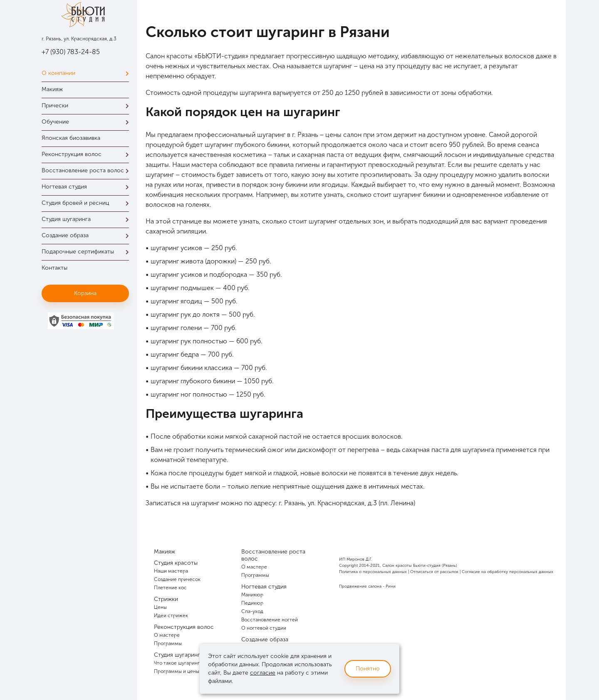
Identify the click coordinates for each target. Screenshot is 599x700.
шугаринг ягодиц (176, 301)
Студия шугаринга (87, 219)
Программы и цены (177, 671)
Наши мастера (171, 571)
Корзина (85, 293)
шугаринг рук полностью (189, 341)
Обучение (87, 122)
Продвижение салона (360, 586)
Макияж (52, 89)
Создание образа (87, 235)
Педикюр (252, 603)
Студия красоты (176, 563)
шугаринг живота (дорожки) (193, 261)
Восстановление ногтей (270, 620)
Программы (168, 643)
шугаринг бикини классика (191, 368)
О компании (87, 73)
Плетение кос (170, 588)
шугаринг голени (176, 328)
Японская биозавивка (71, 138)
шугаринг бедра (175, 354)
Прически (87, 105)
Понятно (368, 669)
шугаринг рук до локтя (185, 314)
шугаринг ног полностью (189, 394)
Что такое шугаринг (177, 663)
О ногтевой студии (264, 628)
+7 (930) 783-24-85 (71, 52)
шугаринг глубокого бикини (193, 381)
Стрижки (166, 599)
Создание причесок (177, 579)
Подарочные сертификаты (87, 252)
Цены (160, 607)
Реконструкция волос (87, 154)
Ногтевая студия (87, 187)
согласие (263, 673)
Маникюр (252, 595)
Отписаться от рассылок (434, 572)
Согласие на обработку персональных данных (507, 572)
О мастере (167, 635)
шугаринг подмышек (182, 288)
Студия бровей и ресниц (87, 203)
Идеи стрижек (171, 616)
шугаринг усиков (176, 248)
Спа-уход (252, 611)
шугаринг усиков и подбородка (199, 274)
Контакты (54, 268)
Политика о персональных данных (373, 572)
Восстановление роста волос (87, 170)
